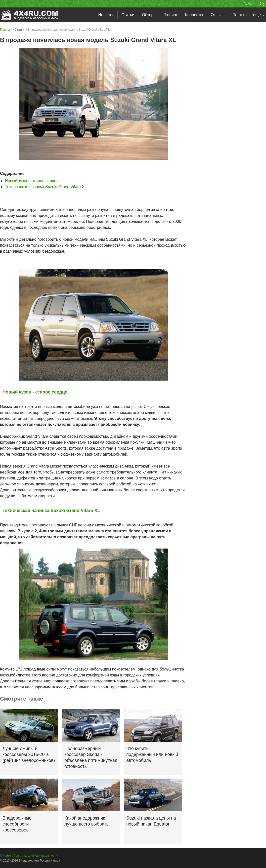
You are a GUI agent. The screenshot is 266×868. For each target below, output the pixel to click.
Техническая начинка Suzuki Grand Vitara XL (46, 187)
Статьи (128, 15)
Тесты (239, 15)
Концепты (194, 15)
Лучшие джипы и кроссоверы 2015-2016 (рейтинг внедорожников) (29, 754)
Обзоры (149, 15)
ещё (257, 15)
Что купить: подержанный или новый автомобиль (152, 754)
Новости (106, 15)
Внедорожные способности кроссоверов (17, 824)
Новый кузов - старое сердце (32, 181)
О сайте (5, 856)
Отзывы (218, 15)
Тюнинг (171, 15)
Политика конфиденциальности (35, 856)
